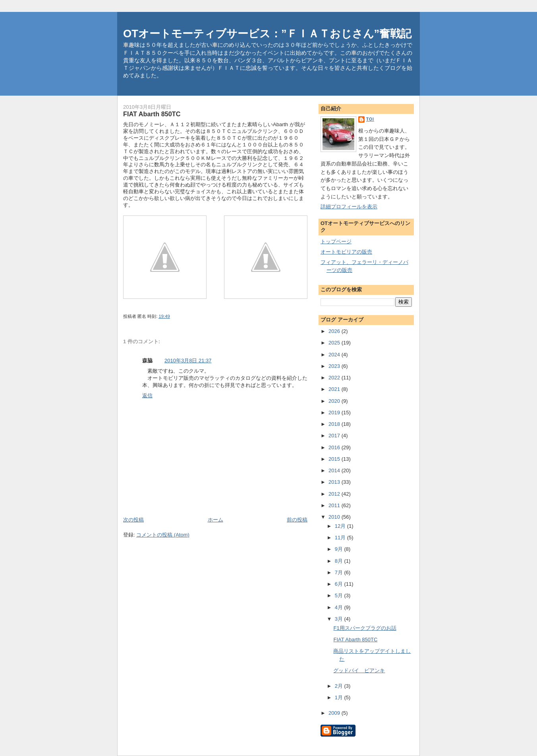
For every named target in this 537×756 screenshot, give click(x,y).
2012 (335, 494)
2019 (335, 413)
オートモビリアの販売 (346, 252)
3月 (340, 619)
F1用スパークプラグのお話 (365, 628)
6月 (340, 584)
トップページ (336, 241)
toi (370, 119)
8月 (340, 561)
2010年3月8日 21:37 (188, 361)
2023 (335, 366)
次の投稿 (133, 520)
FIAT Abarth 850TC (355, 640)
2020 (335, 401)
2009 (335, 713)
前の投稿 (297, 520)
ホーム (215, 520)
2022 (335, 378)
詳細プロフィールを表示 (349, 207)
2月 (340, 686)
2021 (335, 389)
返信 (147, 395)
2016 (335, 447)
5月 (340, 595)
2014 (335, 470)
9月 (340, 549)
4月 (340, 607)
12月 (341, 526)
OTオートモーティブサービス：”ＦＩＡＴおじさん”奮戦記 (267, 34)
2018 (335, 424)
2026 (335, 331)
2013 (335, 482)
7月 (340, 572)
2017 (335, 436)
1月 (340, 697)
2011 (335, 505)
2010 (335, 517)
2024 (335, 355)
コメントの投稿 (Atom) (163, 535)
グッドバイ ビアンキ (359, 670)
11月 (341, 538)
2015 (335, 459)
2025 (335, 343)
